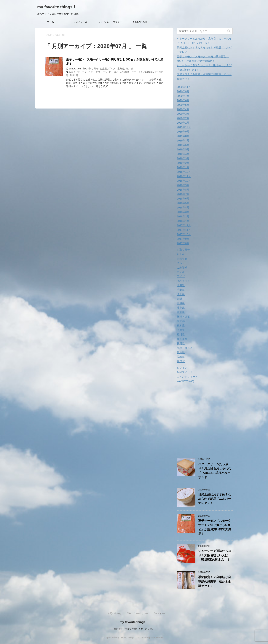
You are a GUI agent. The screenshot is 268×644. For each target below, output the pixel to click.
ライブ (181, 276)
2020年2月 (183, 118)
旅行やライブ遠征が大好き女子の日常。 (134, 629)
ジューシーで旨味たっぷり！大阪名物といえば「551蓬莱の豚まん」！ (215, 555)
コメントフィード (187, 377)
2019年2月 (183, 163)
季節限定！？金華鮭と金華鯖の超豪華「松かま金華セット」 (215, 581)
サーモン (82, 72)
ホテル (181, 272)
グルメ (112, 69)
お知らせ (182, 259)
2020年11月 (184, 87)
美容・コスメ (185, 348)
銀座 (72, 75)
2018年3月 (183, 212)
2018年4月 (183, 208)
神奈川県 (182, 339)
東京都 (129, 69)
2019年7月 (183, 141)
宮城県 (181, 303)
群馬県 (181, 352)
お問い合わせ (140, 22)
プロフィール (80, 22)
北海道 (121, 69)
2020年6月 (183, 100)
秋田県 (181, 343)
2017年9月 (183, 239)
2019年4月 (183, 154)
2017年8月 (183, 243)
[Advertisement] (208, 421)
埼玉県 (181, 294)
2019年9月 (183, 132)
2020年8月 (183, 91)
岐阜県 (181, 308)
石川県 (181, 334)
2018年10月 (184, 181)
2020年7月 (183, 96)
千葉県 (181, 290)
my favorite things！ (57, 7)
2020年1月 (183, 123)
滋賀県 (181, 330)
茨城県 (181, 357)
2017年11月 (184, 230)
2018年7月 (183, 194)
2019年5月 (183, 149)
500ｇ (73, 72)
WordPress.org (185, 381)
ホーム (50, 22)
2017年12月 (184, 225)
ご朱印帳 (182, 267)
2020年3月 (183, 114)
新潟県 (181, 312)
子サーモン (137, 72)
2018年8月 (183, 190)
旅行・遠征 (183, 317)
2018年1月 (183, 221)
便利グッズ (183, 281)
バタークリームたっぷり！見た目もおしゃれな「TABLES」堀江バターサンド (215, 471)
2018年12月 (184, 172)
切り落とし (115, 72)
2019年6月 (183, 145)
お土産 (103, 69)
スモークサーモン (98, 72)
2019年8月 (183, 136)
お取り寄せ (92, 69)
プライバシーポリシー (110, 22)
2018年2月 (183, 216)
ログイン (182, 368)
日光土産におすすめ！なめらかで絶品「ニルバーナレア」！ (215, 499)
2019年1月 (183, 167)
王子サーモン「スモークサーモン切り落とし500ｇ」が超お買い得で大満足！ (215, 527)
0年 (57, 35)
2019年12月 (184, 127)
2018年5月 (183, 203)
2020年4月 (183, 109)
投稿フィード (185, 372)
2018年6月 (183, 199)
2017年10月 (184, 234)
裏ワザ (181, 361)
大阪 (179, 299)
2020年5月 (183, 105)
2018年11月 (184, 176)
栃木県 (181, 326)
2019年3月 (183, 158)
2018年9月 (183, 185)
